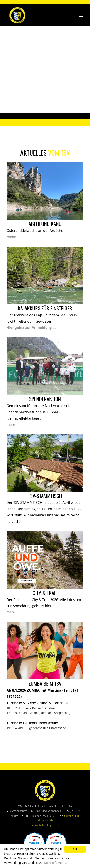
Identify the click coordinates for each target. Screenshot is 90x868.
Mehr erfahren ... (56, 863)
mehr (11, 425)
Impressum (54, 825)
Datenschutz (37, 825)
